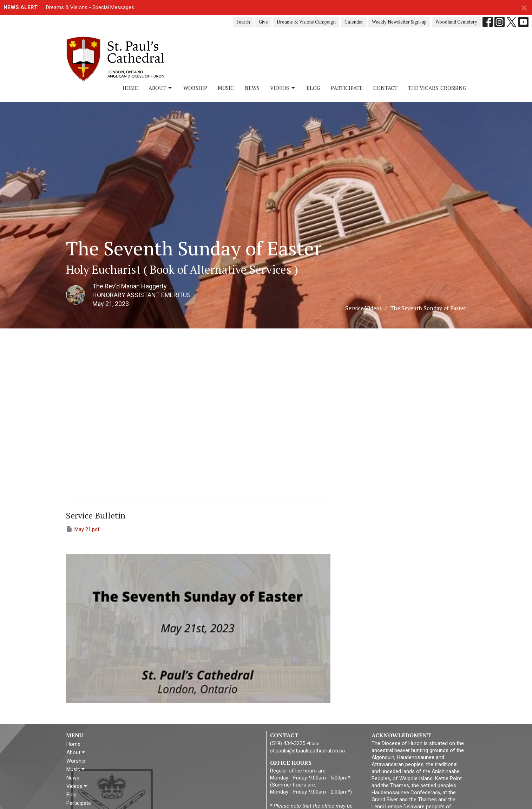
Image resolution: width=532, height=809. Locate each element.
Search (243, 22)
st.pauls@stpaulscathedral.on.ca (307, 751)
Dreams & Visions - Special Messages (90, 7)
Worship (195, 88)
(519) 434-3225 (288, 743)
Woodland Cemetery (456, 22)
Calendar (354, 22)
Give (263, 22)
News (252, 88)
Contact (385, 88)
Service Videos (363, 308)
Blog (313, 88)
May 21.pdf (83, 529)
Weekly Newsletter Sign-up (399, 22)
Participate (347, 88)
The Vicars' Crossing (437, 88)
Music (226, 88)
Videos (283, 88)
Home (130, 88)
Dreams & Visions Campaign (306, 22)
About (161, 88)
